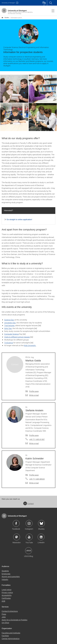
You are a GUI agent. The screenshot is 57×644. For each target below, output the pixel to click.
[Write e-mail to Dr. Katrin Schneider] (32, 481)
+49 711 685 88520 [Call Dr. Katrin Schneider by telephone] (37, 477)
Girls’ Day (8, 327)
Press (4, 613)
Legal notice (7, 588)
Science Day (9, 318)
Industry (5, 578)
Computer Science (12, 333)
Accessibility (7, 594)
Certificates (6, 597)
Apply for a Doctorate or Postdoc (15, 618)
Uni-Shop (5, 621)
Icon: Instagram (29, 522)
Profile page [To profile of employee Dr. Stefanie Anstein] (34, 434)
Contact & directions (10, 610)
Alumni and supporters (11, 575)
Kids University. (30, 344)
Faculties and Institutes (11, 631)
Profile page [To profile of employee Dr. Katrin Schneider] (34, 473)
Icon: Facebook (16, 522)
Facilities (5, 634)
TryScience (9, 341)
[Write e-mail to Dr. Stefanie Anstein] (32, 442)
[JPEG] (14, 87)
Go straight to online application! (19, 218)
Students (5, 569)
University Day (10, 321)
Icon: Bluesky (41, 522)
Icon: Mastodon (17, 536)
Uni (8, 3)
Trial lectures (9, 324)
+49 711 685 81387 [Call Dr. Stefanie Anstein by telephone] (37, 438)
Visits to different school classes (17, 335)
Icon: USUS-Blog (28, 549)
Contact (28, 502)
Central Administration (11, 637)
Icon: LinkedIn (41, 536)
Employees (6, 572)
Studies (5, 17)
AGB (3, 600)
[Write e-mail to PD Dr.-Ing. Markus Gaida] (32, 394)
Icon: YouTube (29, 536)
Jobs (4, 615)
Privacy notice (7, 591)
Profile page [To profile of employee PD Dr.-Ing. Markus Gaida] (34, 390)
